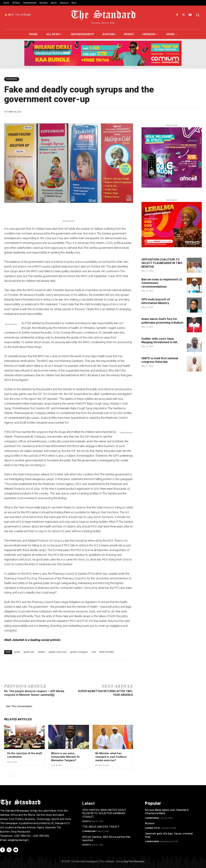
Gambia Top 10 (152, 828)
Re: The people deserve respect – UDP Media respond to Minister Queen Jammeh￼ (34, 693)
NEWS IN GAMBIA (107, 652)
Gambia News (152, 818)
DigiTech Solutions (134, 861)
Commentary (89, 831)
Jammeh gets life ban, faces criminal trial (169, 835)
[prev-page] (6, 774)
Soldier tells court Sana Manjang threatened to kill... (160, 340)
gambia (17, 652)
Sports (86, 821)
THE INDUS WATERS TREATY (101, 826)
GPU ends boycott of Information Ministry (156, 301)
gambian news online (58, 652)
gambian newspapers (79, 652)
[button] (198, 15)
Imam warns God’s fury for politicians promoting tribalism (162, 321)
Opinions (12, 79)
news (94, 652)
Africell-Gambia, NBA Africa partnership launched (106, 838)
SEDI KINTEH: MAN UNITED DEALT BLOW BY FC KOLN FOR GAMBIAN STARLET (104, 813)
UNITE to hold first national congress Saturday (160, 360)
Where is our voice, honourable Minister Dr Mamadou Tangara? (65, 757)
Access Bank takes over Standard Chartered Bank (167, 811)
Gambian (42, 652)
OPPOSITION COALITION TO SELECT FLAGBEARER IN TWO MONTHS (162, 263)
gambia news (29, 652)
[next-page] (12, 774)
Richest (150, 823)
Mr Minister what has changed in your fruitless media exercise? (111, 757)
